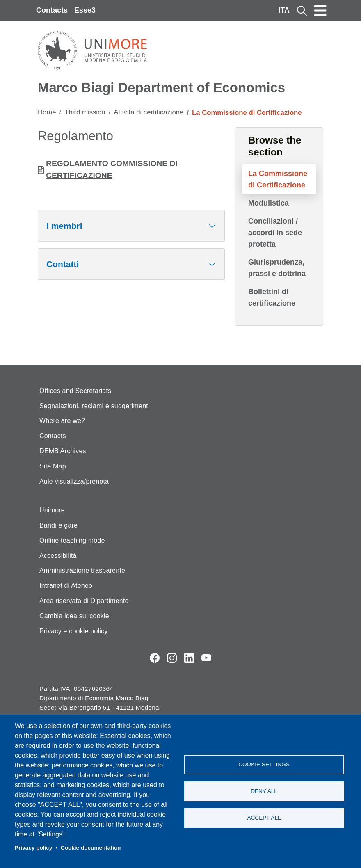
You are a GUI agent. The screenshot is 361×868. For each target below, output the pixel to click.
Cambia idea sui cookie (74, 616)
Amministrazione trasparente (82, 570)
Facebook (155, 658)
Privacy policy (33, 848)
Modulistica (268, 203)
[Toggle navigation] (320, 11)
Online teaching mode (72, 540)
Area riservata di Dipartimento (84, 601)
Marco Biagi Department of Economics (161, 88)
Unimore (52, 510)
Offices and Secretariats (75, 391)
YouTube (206, 658)
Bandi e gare (58, 525)
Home (47, 112)
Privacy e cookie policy (73, 631)
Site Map (53, 466)
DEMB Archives (63, 451)
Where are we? (62, 421)
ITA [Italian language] (284, 10)
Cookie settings (264, 764)
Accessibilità (58, 556)
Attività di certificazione (149, 112)
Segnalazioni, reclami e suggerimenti (95, 406)
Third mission (85, 112)
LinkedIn (189, 658)
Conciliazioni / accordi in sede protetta (275, 233)
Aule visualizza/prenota (74, 481)
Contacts (52, 10)
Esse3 (85, 10)
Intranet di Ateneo (66, 586)
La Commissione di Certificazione (278, 179)
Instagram (172, 658)
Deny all (264, 791)
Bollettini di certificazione (272, 297)
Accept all (264, 818)
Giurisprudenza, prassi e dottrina (277, 268)
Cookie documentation (91, 848)
